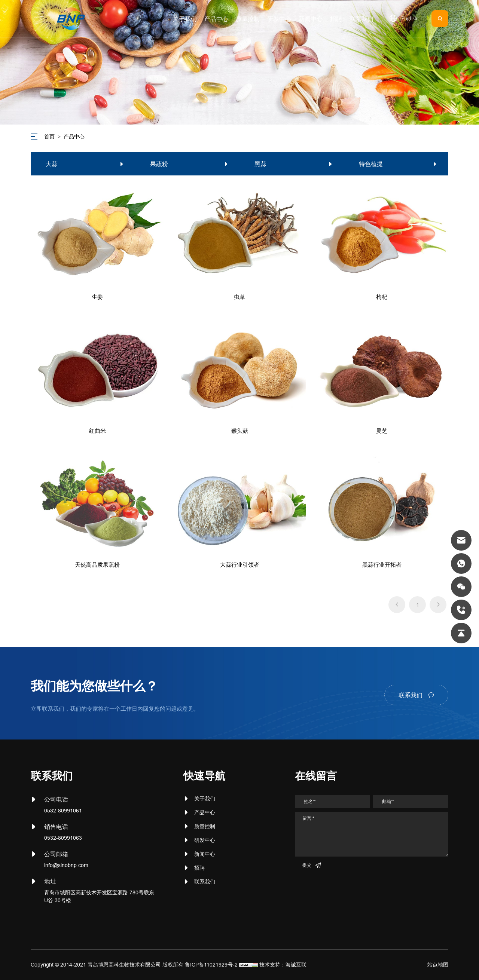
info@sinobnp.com (66, 865)
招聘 (199, 868)
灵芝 (382, 431)
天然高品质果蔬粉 (97, 565)
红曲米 (97, 431)
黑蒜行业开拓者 (382, 565)
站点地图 (438, 965)
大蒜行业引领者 (240, 565)
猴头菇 (240, 431)
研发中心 (205, 840)
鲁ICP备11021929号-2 (211, 965)
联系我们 (205, 882)
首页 (49, 137)
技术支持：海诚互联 (283, 965)
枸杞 (382, 297)
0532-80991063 (63, 838)
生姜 (97, 297)
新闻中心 (205, 854)
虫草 (239, 297)
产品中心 (74, 137)
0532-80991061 (63, 811)
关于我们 (205, 799)
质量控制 (205, 826)
